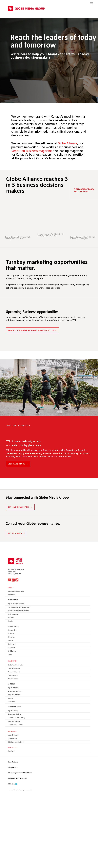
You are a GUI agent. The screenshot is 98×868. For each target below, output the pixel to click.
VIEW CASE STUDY (18, 464)
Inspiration (12, 731)
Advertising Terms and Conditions (20, 773)
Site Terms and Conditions (17, 779)
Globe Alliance (67, 143)
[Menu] (91, 4)
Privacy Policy (13, 768)
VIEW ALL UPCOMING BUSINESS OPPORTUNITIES (32, 331)
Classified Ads (13, 762)
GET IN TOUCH (16, 533)
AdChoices (11, 784)
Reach (10, 587)
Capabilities (12, 661)
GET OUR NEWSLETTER (20, 507)
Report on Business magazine (31, 150)
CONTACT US (12, 747)
